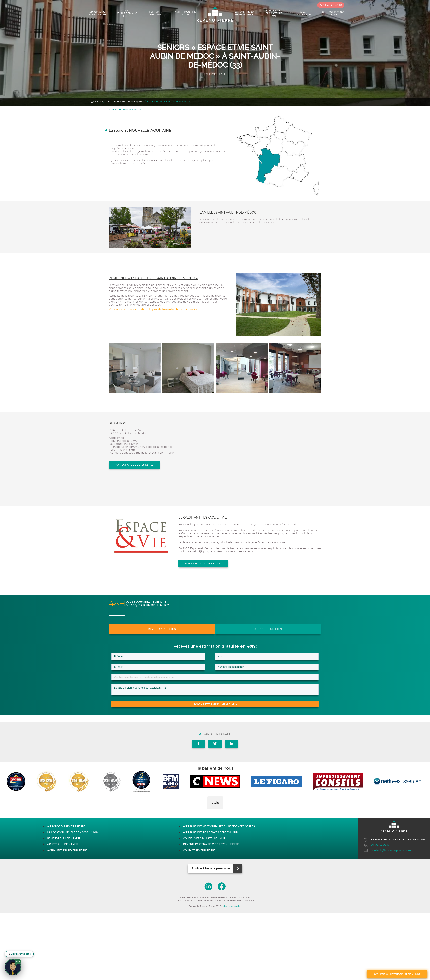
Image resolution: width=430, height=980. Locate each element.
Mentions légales (232, 906)
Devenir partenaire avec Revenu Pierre (211, 844)
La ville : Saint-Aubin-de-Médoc (228, 212)
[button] (207, 813)
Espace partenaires (304, 13)
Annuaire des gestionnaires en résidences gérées (219, 826)
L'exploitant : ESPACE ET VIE (203, 518)
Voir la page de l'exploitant (203, 563)
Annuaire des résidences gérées (125, 102)
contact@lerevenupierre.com (387, 850)
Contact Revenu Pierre (333, 13)
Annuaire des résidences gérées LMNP (210, 832)
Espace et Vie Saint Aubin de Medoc (169, 102)
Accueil (97, 102)
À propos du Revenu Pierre (97, 13)
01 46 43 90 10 (331, 5)
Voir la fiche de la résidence (134, 465)
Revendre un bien (162, 629)
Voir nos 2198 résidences (125, 110)
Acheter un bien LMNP (185, 13)
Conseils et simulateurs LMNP (274, 13)
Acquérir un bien (268, 629)
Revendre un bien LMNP (156, 13)
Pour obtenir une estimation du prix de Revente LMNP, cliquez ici (153, 309)
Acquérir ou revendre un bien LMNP (397, 974)
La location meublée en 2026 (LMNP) (127, 13)
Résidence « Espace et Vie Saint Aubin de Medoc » (153, 278)
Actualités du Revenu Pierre (245, 13)
